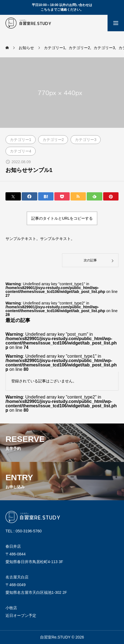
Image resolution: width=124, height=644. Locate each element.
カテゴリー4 (21, 151)
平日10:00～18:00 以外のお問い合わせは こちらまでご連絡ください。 (62, 7)
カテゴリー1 (21, 140)
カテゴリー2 (53, 140)
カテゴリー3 (86, 140)
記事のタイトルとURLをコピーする (62, 218)
